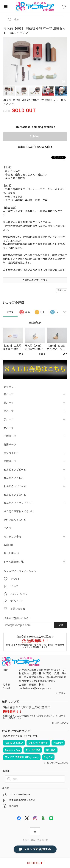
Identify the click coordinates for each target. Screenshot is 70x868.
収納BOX (9, 545)
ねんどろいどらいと (15, 495)
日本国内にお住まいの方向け (35, 147)
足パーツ (9, 428)
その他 (7, 528)
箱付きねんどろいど (15, 520)
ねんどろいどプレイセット (19, 503)
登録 (61, 625)
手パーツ (9, 419)
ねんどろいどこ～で (15, 486)
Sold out (35, 136)
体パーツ (9, 411)
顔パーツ (9, 403)
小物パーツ (10, 436)
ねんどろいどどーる (15, 470)
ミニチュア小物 (12, 537)
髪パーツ (9, 394)
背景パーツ (10, 445)
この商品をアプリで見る (35, 280)
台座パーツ (10, 461)
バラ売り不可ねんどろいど (19, 512)
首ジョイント (11, 453)
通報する (62, 290)
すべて (10, 312)
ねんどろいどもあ (14, 478)
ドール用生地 (11, 553)
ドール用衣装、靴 (14, 562)
